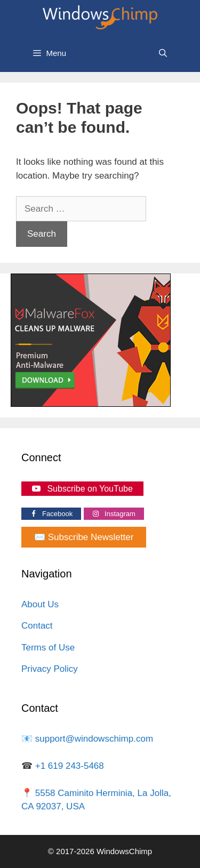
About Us (40, 604)
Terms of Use (48, 648)
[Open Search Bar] (163, 53)
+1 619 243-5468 (70, 766)
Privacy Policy (50, 669)
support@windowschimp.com (94, 739)
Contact (37, 626)
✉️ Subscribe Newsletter (84, 537)
